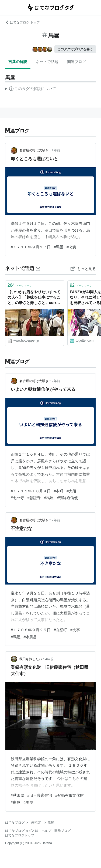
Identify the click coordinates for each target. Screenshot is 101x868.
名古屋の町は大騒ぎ (34, 150)
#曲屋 (16, 802)
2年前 (56, 381)
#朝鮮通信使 (67, 498)
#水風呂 (30, 637)
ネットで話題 (47, 62)
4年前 (49, 659)
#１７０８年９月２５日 (31, 630)
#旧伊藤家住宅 (40, 795)
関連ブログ (76, 62)
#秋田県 (18, 795)
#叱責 (71, 247)
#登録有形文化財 (69, 795)
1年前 (56, 150)
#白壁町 (61, 630)
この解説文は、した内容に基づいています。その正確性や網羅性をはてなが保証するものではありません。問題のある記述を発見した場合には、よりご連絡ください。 (31, 89)
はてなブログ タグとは (22, 831)
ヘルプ (46, 831)
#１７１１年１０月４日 (31, 491)
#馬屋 (59, 247)
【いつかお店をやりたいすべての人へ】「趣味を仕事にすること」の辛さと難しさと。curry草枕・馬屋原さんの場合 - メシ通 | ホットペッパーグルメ (34, 298)
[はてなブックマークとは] (38, 268)
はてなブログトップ (20, 835)
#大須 (71, 491)
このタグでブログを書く (75, 49)
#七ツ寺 (18, 498)
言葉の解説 (18, 62)
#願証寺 (34, 498)
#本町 (59, 491)
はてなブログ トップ (22, 22)
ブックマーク (20, 285)
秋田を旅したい (31, 659)
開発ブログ (62, 831)
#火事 (75, 630)
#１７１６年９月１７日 (31, 247)
